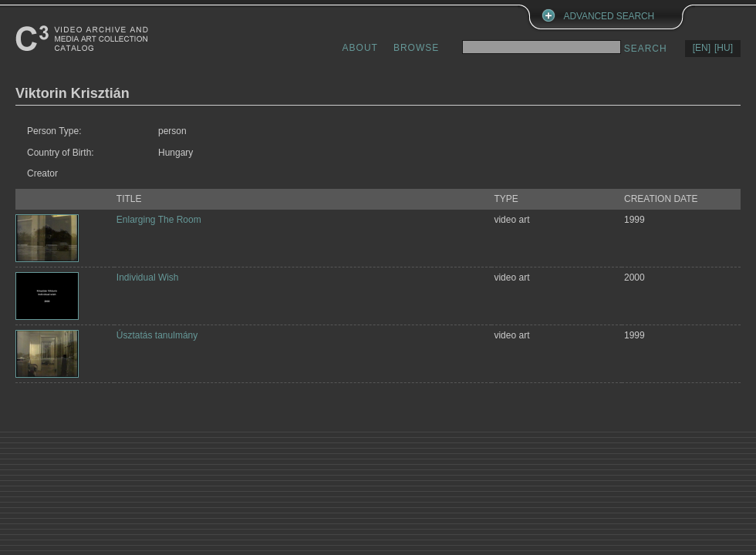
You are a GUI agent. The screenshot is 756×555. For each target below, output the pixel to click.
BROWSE (416, 48)
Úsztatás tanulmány (157, 335)
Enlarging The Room (159, 220)
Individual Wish (148, 277)
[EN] (702, 48)
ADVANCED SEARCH (609, 16)
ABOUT (360, 48)
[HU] (724, 48)
